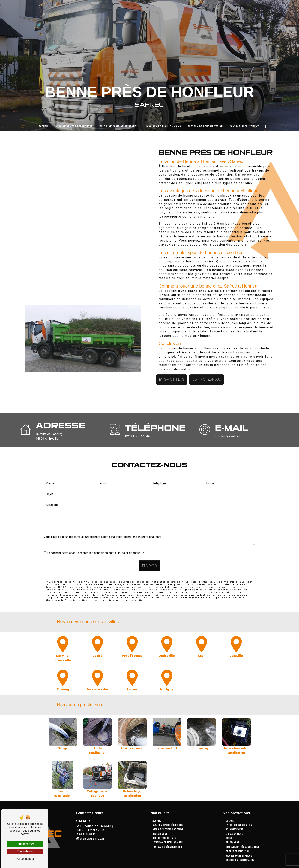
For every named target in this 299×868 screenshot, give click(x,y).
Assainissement (235, 830)
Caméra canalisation (238, 851)
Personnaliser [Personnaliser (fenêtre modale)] (25, 859)
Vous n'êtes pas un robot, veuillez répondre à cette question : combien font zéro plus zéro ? (104, 520)
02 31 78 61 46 (86, 834)
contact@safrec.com (90, 839)
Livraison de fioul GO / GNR (163, 125)
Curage (230, 821)
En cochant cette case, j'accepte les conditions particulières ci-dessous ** (95, 536)
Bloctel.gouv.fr (54, 584)
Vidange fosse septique (239, 856)
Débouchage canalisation (240, 860)
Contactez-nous (207, 363)
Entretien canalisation (239, 825)
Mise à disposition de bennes (119, 125)
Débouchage (232, 843)
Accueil (44, 125)
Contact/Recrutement (244, 125)
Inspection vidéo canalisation (243, 847)
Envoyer (150, 549)
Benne (229, 838)
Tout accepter (25, 844)
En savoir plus (172, 363)
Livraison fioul (234, 834)
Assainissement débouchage (74, 125)
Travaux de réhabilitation (205, 125)
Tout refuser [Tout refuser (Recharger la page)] (25, 851)
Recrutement (160, 834)
